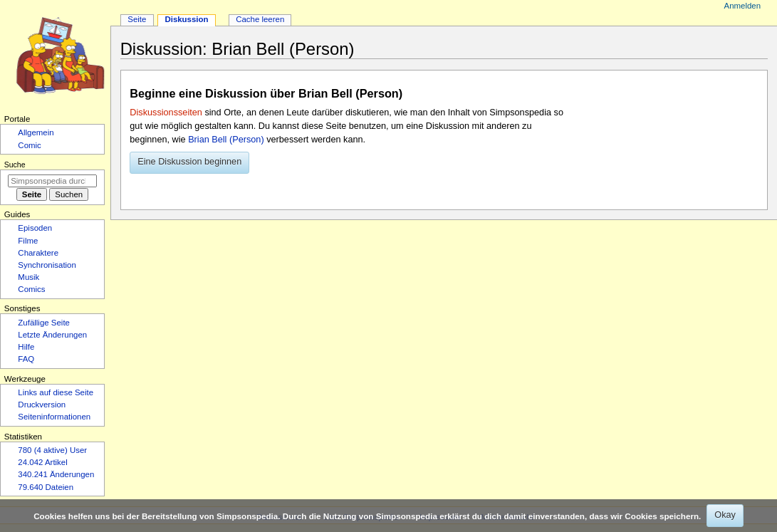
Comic (29, 145)
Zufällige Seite (44, 323)
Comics (31, 289)
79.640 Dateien (46, 487)
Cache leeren (260, 19)
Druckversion (42, 405)
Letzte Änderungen (52, 335)
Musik (28, 277)
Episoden (35, 228)
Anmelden (743, 6)
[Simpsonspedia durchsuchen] (52, 181)
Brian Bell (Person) (226, 140)
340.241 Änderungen (56, 474)
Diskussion (186, 19)
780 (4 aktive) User (52, 450)
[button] (189, 163)
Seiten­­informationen (54, 417)
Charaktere (38, 253)
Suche (15, 165)
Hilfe (26, 347)
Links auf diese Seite (56, 392)
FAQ (26, 359)
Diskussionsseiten (166, 113)
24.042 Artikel (42, 462)
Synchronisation (47, 265)
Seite (137, 19)
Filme (28, 241)
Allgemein (36, 132)
